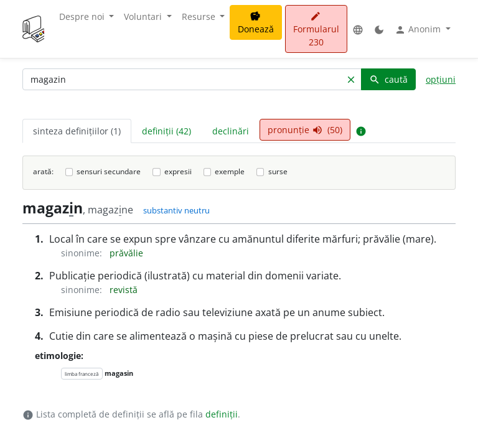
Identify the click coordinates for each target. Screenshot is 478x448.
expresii (178, 171)
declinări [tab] (231, 131)
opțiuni (441, 79)
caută (388, 79)
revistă (124, 290)
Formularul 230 (316, 30)
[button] (358, 29)
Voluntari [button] (144, 16)
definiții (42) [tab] (166, 131)
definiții (222, 414)
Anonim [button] (419, 29)
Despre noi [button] (83, 16)
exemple (230, 171)
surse (278, 171)
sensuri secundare (109, 171)
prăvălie (126, 253)
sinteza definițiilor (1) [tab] (77, 131)
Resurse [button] (200, 16)
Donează (256, 23)
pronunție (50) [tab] (305, 130)
